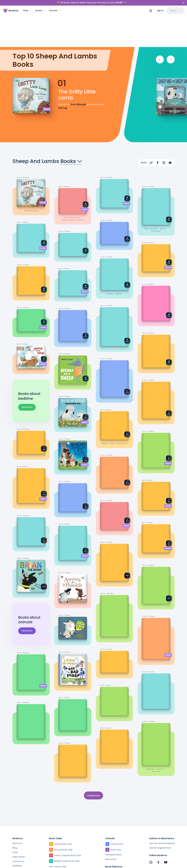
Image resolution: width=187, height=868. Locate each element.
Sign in (160, 11)
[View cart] (151, 11)
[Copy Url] (151, 126)
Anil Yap (63, 71)
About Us (17, 807)
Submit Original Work (160, 811)
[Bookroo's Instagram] (151, 825)
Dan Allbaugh (78, 68)
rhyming (81, 183)
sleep (112, 407)
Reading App (112, 839)
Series (47, 72)
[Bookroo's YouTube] (166, 825)
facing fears (156, 194)
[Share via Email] (170, 126)
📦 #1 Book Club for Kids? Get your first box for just (92, 3)
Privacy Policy (67, 864)
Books (40, 11)
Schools (55, 11)
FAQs (15, 815)
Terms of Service (45, 864)
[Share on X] (164, 126)
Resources (111, 822)
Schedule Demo (113, 818)
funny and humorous (72, 181)
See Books (27, 370)
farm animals (122, 407)
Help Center (19, 820)
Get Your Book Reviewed (162, 807)
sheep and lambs (68, 183)
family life (160, 733)
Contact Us (18, 824)
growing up (156, 735)
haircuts (163, 192)
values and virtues (31, 174)
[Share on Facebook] (158, 126)
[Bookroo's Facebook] (158, 825)
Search (176, 11)
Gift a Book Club (58, 830)
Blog (15, 811)
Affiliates (17, 829)
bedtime (119, 257)
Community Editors (115, 844)
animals (110, 257)
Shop (27, 11)
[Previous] (160, 23)
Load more (93, 759)
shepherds (150, 733)
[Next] (171, 23)
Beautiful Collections (60, 848)
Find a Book (111, 835)
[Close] (184, 3)
